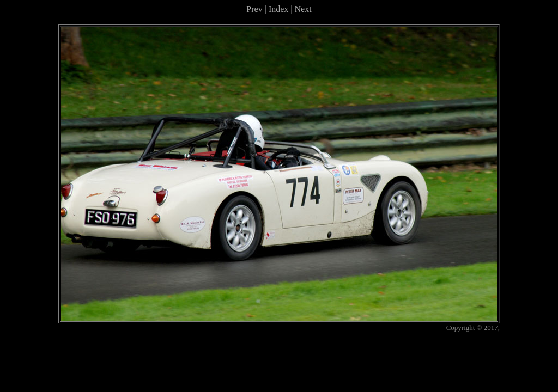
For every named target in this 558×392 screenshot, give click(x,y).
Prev (254, 9)
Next (303, 9)
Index (278, 9)
